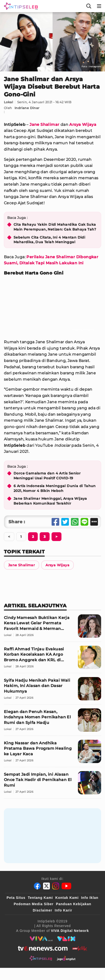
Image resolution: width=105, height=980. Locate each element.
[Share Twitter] (65, 522)
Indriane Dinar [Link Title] (27, 108)
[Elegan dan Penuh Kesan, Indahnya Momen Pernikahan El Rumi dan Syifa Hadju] (52, 722)
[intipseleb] (41, 958)
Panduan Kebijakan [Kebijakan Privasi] (74, 904)
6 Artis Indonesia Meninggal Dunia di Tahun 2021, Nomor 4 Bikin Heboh (55, 488)
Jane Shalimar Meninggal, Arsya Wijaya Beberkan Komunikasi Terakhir (50, 501)
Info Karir (63, 910)
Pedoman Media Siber (34, 904)
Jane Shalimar (44, 125)
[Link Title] (22, 565)
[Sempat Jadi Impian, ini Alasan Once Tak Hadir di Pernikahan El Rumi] (52, 785)
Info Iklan (90, 898)
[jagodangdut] (66, 958)
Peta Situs (16, 898)
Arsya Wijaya (83, 125)
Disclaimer (42, 910)
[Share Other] (94, 522)
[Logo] (20, 6)
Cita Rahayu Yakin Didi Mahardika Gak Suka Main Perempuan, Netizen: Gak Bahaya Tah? (55, 227)
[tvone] (43, 948)
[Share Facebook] (55, 522)
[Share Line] (84, 522)
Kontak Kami (67, 898)
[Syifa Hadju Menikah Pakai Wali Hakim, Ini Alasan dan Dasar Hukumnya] (52, 691)
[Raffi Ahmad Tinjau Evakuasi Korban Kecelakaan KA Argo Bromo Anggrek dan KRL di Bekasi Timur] (52, 659)
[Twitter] (46, 886)
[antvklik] (80, 948)
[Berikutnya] (33, 537)
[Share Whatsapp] (75, 522)
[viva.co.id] (41, 939)
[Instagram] (56, 886)
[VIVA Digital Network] (70, 931)
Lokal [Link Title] (8, 102)
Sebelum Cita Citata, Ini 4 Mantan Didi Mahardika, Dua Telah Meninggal (49, 240)
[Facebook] (37, 886)
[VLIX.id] (66, 939)
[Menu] (99, 6)
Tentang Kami (40, 898)
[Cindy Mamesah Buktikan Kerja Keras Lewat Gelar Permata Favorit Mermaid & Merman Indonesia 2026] (52, 628)
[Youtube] (66, 886)
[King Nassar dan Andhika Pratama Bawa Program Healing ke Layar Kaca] (52, 753)
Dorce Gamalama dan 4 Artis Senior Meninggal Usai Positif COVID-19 (47, 476)
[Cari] (89, 6)
